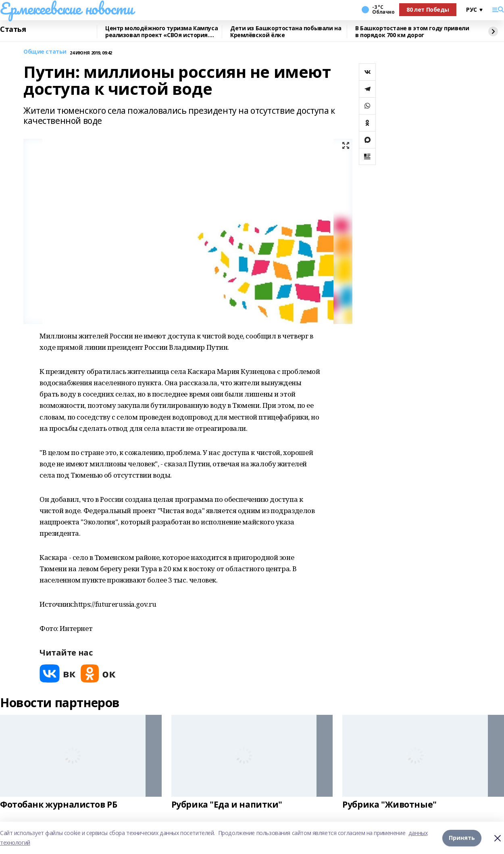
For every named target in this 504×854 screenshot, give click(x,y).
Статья (13, 29)
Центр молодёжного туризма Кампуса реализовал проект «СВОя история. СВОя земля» (161, 32)
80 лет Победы (428, 9)
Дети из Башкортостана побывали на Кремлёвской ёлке (286, 32)
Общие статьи (45, 52)
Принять (462, 838)
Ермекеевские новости (67, 8)
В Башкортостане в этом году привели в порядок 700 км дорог (412, 32)
